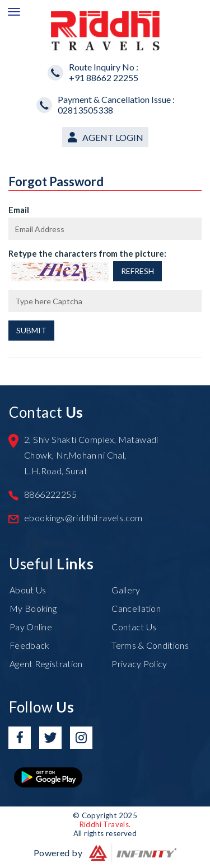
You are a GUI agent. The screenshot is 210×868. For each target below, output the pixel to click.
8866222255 (50, 494)
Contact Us (134, 627)
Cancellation (136, 608)
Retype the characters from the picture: (87, 253)
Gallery (126, 590)
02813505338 (85, 110)
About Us (28, 590)
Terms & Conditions (150, 645)
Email (19, 210)
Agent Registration (46, 664)
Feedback (29, 645)
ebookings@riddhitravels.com (83, 518)
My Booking (33, 608)
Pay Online (31, 627)
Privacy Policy (139, 664)
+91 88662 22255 (104, 77)
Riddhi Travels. (105, 824)
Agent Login (113, 137)
